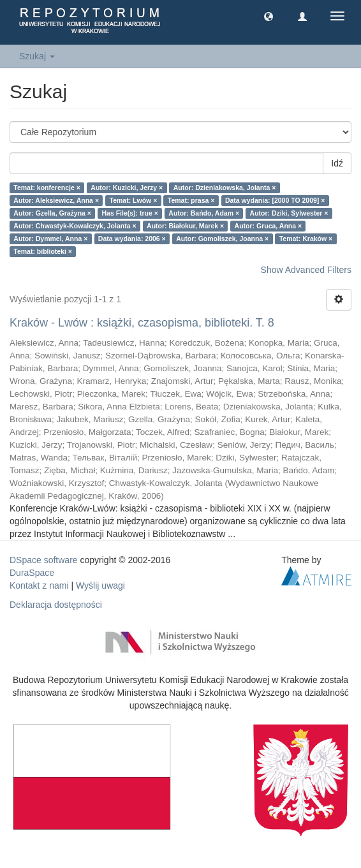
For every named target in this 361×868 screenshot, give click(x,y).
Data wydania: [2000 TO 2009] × (275, 200)
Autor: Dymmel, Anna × (50, 239)
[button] (269, 16)
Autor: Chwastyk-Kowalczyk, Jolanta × (75, 226)
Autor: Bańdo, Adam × (204, 213)
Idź (337, 163)
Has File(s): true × (129, 213)
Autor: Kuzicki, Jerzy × (127, 188)
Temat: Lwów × (134, 200)
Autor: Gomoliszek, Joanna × (222, 239)
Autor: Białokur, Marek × (185, 226)
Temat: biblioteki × (43, 251)
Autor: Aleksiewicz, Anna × (56, 200)
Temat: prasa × (191, 200)
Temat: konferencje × (47, 188)
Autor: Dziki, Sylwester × (289, 213)
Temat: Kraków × (306, 239)
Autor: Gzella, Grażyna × (52, 213)
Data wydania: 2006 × (132, 239)
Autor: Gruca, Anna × (269, 226)
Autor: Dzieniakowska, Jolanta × (225, 188)
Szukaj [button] (37, 56)
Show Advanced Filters (306, 270)
